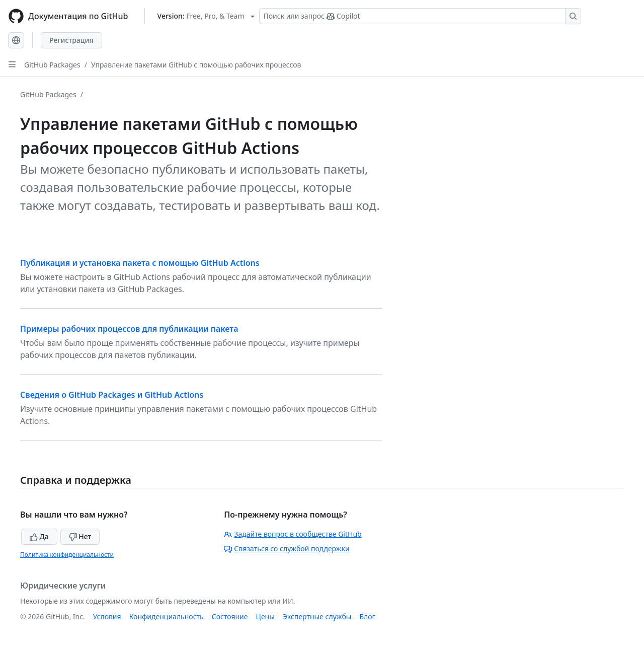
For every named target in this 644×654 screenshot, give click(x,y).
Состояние (230, 616)
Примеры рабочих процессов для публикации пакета (129, 329)
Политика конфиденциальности (67, 555)
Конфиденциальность (167, 616)
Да (39, 536)
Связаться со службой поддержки (287, 549)
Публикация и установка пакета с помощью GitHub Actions (140, 263)
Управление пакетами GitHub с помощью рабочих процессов (196, 65)
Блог (367, 616)
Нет (80, 536)
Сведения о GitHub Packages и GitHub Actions (112, 395)
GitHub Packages (52, 65)
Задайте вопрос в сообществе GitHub (293, 534)
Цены (265, 616)
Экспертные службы (317, 616)
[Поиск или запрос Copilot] (420, 16)
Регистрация (71, 40)
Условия (107, 616)
